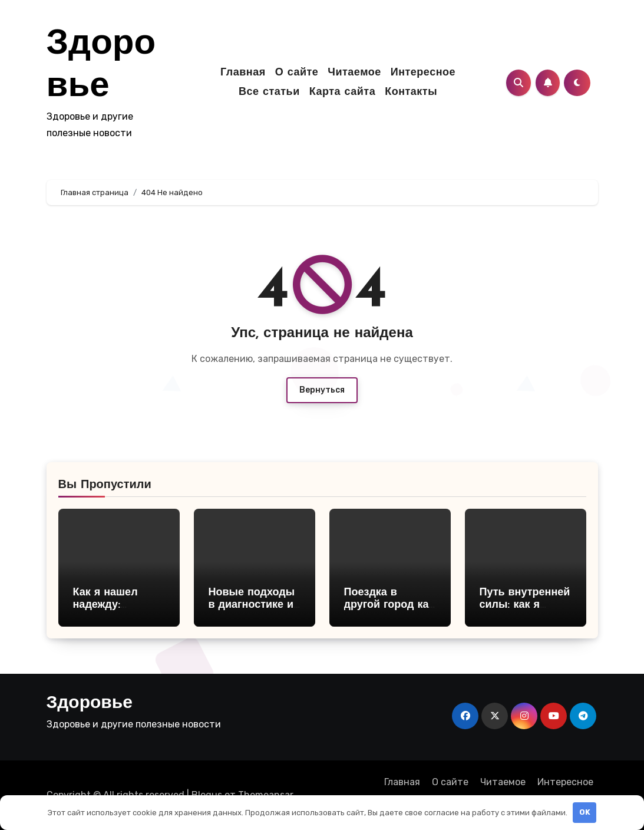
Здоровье (90, 704)
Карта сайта (342, 92)
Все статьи (269, 92)
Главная (243, 73)
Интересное (423, 73)
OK (585, 812)
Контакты (411, 92)
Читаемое (354, 73)
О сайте (297, 73)
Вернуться (322, 390)
